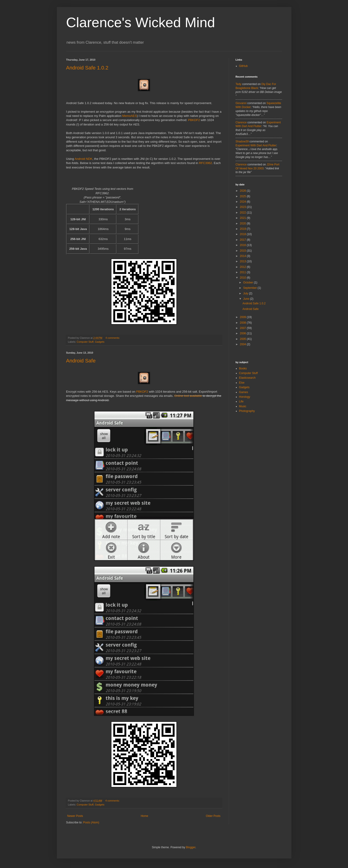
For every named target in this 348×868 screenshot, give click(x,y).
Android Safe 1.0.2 (87, 68)
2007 (243, 328)
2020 (243, 224)
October (248, 283)
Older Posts (213, 816)
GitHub (243, 66)
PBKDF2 (194, 120)
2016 (243, 245)
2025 (243, 196)
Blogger (191, 847)
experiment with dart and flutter (256, 145)
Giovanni (241, 103)
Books (243, 368)
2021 (243, 218)
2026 (243, 191)
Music (243, 406)
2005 (243, 339)
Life (241, 401)
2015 (243, 251)
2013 (243, 261)
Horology (245, 397)
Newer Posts (75, 816)
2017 (243, 240)
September (250, 288)
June (246, 299)
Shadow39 (242, 141)
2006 (243, 333)
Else (242, 383)
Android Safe (81, 361)
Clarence (241, 122)
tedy (239, 84)
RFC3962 (205, 163)
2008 (243, 323)
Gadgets (100, 342)
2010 (243, 278)
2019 (243, 229)
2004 (243, 344)
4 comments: (113, 338)
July (246, 293)
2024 (243, 202)
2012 (243, 267)
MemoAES (129, 116)
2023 (243, 207)
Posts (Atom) (91, 822)
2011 (243, 272)
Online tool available (188, 396)
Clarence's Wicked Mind (141, 22)
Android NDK (83, 159)
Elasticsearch (247, 378)
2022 (243, 213)
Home (144, 816)
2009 (243, 317)
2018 (243, 234)
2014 (243, 256)
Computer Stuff (85, 342)
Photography (247, 411)
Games (244, 392)
